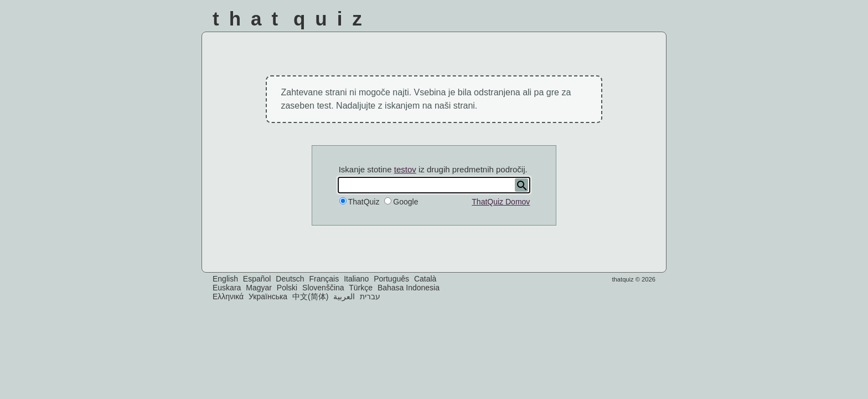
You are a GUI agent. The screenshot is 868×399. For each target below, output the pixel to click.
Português (391, 279)
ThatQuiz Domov (501, 202)
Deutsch (290, 279)
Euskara (227, 288)
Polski (287, 288)
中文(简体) (310, 296)
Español (257, 279)
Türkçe (361, 288)
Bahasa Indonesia (409, 288)
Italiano (356, 279)
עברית (370, 296)
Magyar (259, 288)
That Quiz (292, 19)
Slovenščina (323, 288)
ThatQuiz (364, 202)
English (225, 279)
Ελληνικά (228, 296)
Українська (268, 296)
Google (405, 202)
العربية (344, 296)
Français (324, 279)
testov (405, 169)
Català (425, 279)
